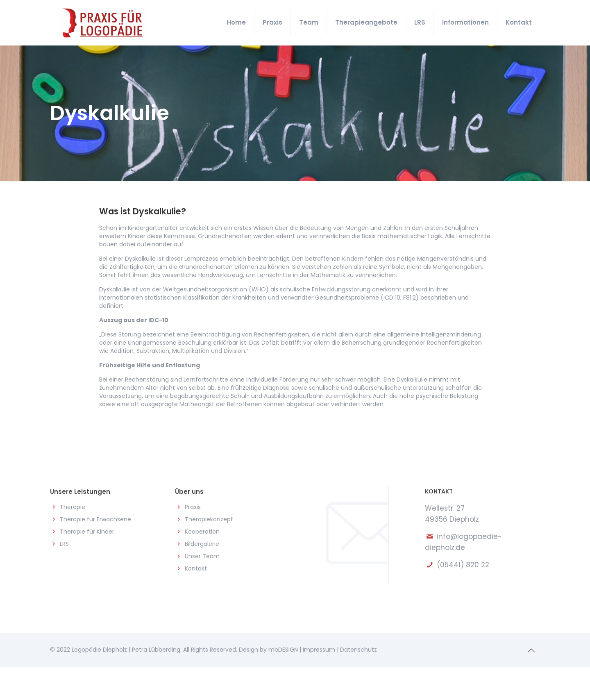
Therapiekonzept (209, 519)
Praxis (193, 507)
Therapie (73, 507)
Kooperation (202, 532)
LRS (64, 544)
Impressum (319, 650)
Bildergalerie (202, 544)
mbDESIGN (283, 650)
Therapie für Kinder (87, 532)
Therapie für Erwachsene (95, 519)
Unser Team (202, 556)
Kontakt (196, 568)
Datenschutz (359, 650)
